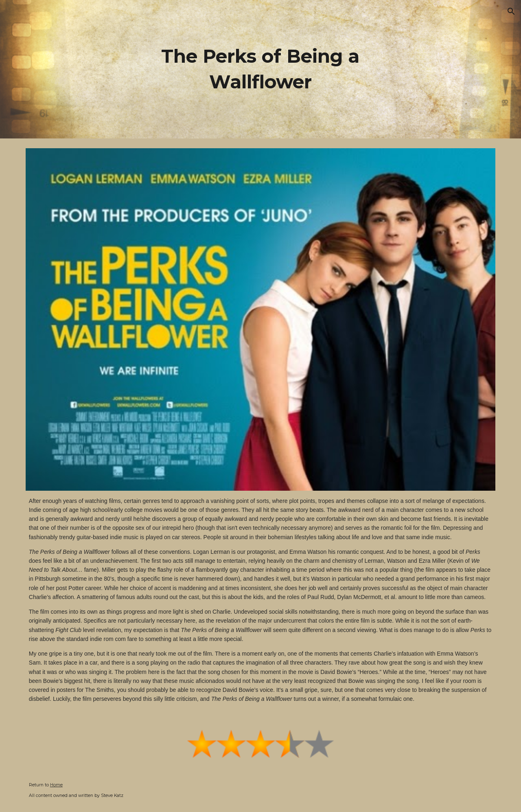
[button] (511, 11)
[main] (260, 69)
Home (56, 785)
